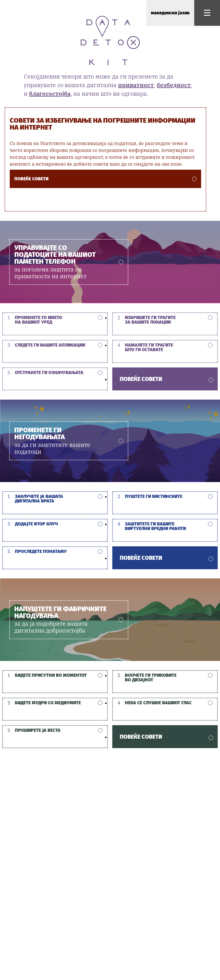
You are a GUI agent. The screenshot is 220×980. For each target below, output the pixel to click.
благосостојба (50, 94)
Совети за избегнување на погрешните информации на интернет (103, 124)
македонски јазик (170, 13)
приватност (136, 85)
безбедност (174, 85)
